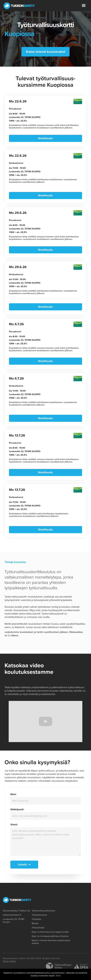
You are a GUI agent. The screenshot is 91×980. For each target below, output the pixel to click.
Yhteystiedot (38, 927)
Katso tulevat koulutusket (46, 52)
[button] (84, 6)
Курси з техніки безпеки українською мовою (51, 942)
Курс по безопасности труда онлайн (50, 932)
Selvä (58, 976)
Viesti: (14, 824)
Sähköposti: (17, 809)
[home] (19, 6)
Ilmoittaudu (45, 139)
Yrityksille (36, 919)
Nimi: (13, 794)
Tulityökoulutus (39, 915)
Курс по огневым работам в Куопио (50, 936)
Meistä (35, 923)
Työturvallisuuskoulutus (43, 910)
